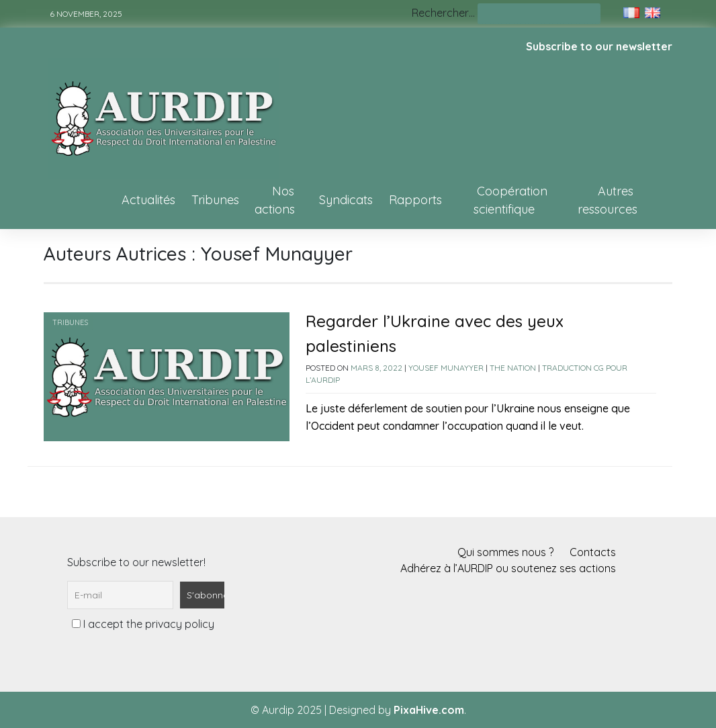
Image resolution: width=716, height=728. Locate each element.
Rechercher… (443, 13)
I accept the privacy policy (143, 624)
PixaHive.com (429, 710)
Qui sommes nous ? (505, 552)
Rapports (415, 200)
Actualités (148, 200)
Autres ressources (608, 200)
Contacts (593, 552)
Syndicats (346, 200)
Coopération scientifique (510, 200)
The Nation (513, 368)
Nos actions (275, 200)
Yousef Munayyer (446, 368)
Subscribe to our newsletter (599, 46)
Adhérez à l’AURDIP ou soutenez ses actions (508, 568)
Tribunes (215, 200)
